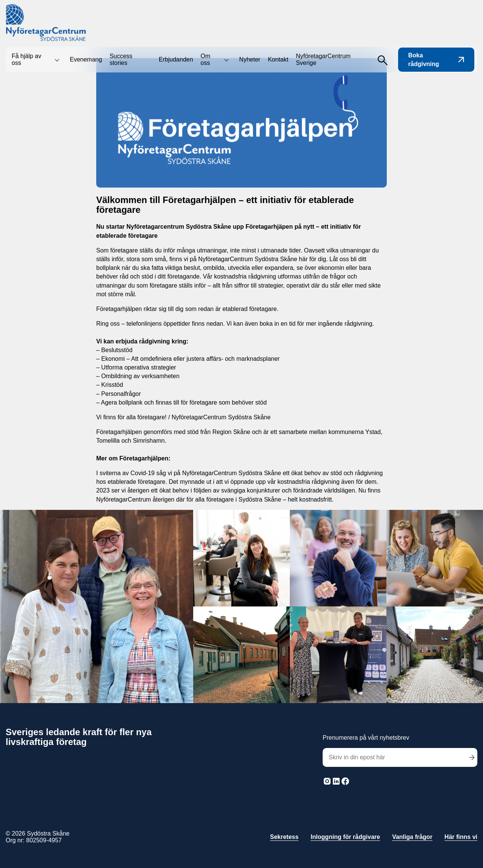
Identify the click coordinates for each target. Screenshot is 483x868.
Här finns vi (461, 837)
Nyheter (250, 59)
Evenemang (86, 59)
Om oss (206, 59)
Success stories (121, 59)
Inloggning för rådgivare (345, 837)
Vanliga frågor (412, 837)
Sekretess (285, 837)
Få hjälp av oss (26, 59)
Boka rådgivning (436, 60)
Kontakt (278, 59)
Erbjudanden (176, 59)
